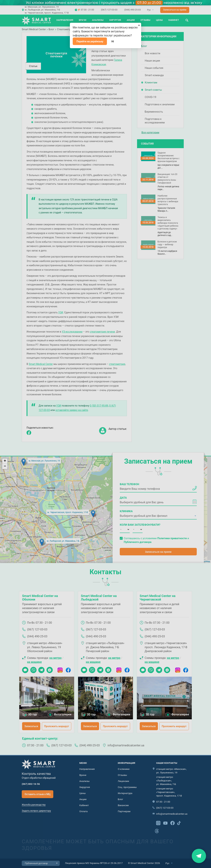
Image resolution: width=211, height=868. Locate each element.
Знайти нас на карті (199, 856)
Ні (113, 41)
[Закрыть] (139, 25)
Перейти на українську (90, 41)
